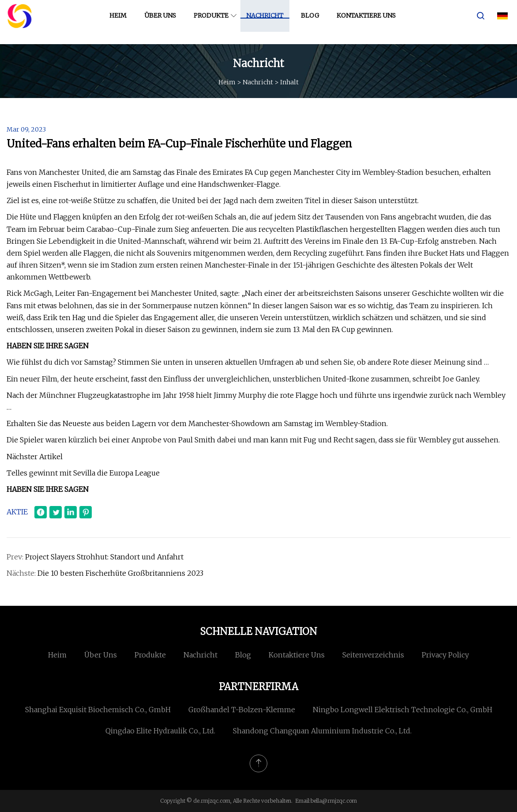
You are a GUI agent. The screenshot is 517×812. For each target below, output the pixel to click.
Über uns (163, 22)
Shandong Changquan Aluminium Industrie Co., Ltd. (322, 731)
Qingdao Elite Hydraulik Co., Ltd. (160, 731)
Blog (313, 22)
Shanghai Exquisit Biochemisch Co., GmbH (98, 710)
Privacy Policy (445, 655)
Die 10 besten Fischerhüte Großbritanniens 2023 (120, 573)
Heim (121, 22)
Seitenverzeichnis (373, 655)
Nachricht (268, 22)
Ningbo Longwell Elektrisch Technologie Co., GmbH (403, 710)
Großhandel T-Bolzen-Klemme (242, 710)
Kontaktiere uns (369, 22)
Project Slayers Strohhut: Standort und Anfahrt (104, 557)
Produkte (214, 22)
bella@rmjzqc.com (334, 801)
